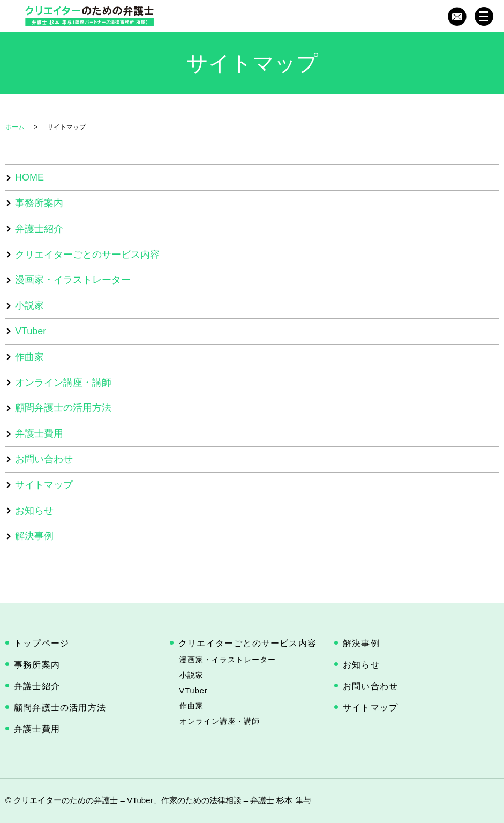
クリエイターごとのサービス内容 (87, 255)
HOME (29, 177)
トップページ (42, 643)
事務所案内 (39, 203)
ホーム (15, 127)
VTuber (31, 331)
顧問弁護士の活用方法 (63, 408)
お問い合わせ (44, 459)
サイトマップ (44, 485)
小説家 (29, 305)
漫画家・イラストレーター (73, 280)
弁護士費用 (39, 433)
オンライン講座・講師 (63, 383)
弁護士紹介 (39, 229)
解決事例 (34, 536)
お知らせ (34, 511)
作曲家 (29, 357)
